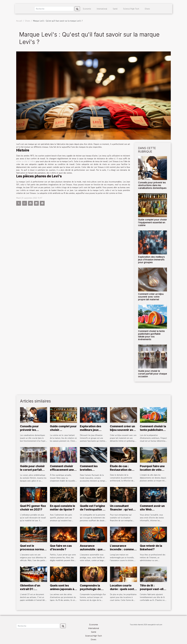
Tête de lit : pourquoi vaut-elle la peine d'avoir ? (152, 589)
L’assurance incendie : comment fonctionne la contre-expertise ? (123, 551)
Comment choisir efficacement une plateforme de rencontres (62, 472)
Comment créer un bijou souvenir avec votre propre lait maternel (151, 297)
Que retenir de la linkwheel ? (151, 548)
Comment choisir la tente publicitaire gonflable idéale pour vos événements (151, 335)
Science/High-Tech (131, 9)
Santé (115, 9)
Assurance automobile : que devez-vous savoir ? (91, 551)
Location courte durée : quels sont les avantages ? (122, 589)
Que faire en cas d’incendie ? (61, 548)
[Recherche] (54, 9)
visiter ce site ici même (26, 161)
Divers (147, 9)
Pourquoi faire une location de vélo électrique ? (152, 470)
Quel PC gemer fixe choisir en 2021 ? (33, 508)
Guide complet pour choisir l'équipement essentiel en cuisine (152, 222)
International (102, 9)
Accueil (19, 21)
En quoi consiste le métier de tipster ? (63, 508)
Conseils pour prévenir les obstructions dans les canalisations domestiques (152, 185)
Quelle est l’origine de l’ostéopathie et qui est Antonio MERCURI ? (93, 511)
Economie (87, 9)
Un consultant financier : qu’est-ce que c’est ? (122, 509)
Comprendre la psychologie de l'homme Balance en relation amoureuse (93, 591)
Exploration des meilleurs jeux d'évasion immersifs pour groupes (151, 260)
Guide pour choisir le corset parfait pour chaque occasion (153, 374)
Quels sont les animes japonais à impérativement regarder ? (62, 591)
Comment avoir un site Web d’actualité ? (152, 509)
